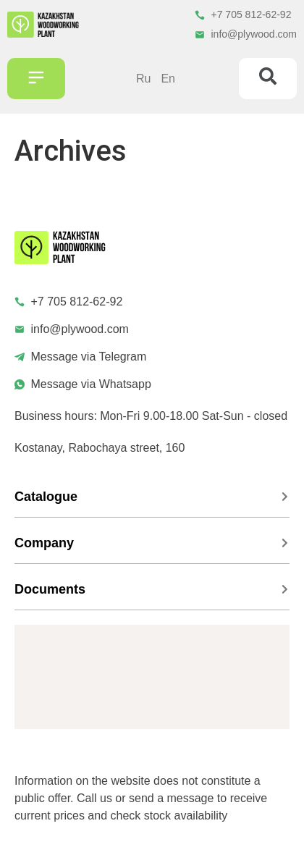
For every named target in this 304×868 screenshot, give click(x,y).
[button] (36, 79)
